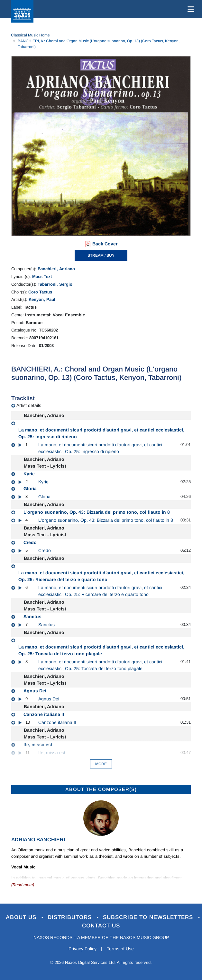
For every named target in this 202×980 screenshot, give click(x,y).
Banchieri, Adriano (56, 269)
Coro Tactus (40, 292)
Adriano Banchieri (38, 840)
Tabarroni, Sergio (55, 284)
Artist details (29, 405)
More (101, 764)
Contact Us (101, 926)
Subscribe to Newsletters (149, 917)
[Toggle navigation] (189, 9)
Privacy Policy (83, 949)
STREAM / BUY (101, 255)
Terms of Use (120, 949)
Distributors (71, 917)
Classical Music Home (30, 35)
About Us (22, 917)
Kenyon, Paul (42, 299)
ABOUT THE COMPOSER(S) (101, 789)
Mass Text (42, 277)
